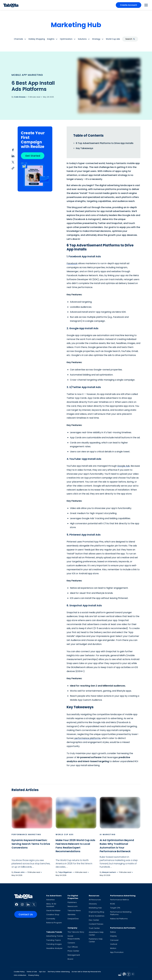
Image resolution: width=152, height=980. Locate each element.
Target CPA (115, 908)
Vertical (114, 944)
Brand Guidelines (97, 916)
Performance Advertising (123, 896)
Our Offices (73, 947)
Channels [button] (18, 39)
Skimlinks (72, 915)
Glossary (93, 904)
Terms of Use (32, 972)
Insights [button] (51, 39)
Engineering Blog (96, 912)
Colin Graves (20, 97)
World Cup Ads (65, 834)
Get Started (33, 156)
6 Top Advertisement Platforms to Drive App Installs (105, 143)
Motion (113, 948)
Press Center (73, 951)
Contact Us (26, 914)
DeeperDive (73, 919)
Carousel (114, 940)
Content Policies (96, 924)
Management (74, 955)
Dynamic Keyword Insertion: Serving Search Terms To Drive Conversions (31, 844)
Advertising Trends (55, 936)
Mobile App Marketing (27, 75)
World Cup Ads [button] (113, 39)
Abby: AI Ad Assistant (51, 905)
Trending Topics (53, 940)
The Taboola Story (76, 932)
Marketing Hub (76, 25)
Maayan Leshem (109, 872)
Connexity (51, 919)
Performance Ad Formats (123, 928)
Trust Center (94, 928)
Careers (71, 943)
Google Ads (123, 466)
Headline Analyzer (54, 948)
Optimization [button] (66, 39)
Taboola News (74, 911)
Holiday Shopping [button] (37, 39)
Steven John (19, 872)
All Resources (95, 900)
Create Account (129, 5)
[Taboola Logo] (11, 5)
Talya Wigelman (65, 872)
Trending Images (54, 944)
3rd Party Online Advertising (59, 972)
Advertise (50, 900)
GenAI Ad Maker (53, 911)
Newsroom (73, 906)
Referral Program (54, 923)
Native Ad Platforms (119, 919)
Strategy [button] (96, 39)
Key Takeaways (85, 148)
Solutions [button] (82, 39)
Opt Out (42, 972)
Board (70, 959)
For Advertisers (54, 896)
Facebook (72, 263)
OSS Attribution (20, 975)
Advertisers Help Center (96, 934)
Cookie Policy (19, 972)
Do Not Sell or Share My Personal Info (86, 972)
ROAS (113, 904)
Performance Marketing (26, 834)
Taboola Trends (54, 932)
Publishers (72, 902)
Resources (94, 896)
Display (113, 936)
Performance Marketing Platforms (121, 913)
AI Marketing (108, 834)
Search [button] (130, 39)
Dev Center (94, 920)
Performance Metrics (120, 900)
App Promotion (117, 952)
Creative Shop (53, 915)
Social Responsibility (74, 937)
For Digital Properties (73, 897)
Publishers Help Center (96, 940)
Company (72, 928)
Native (113, 932)
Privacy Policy (34, 975)
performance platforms (87, 738)
